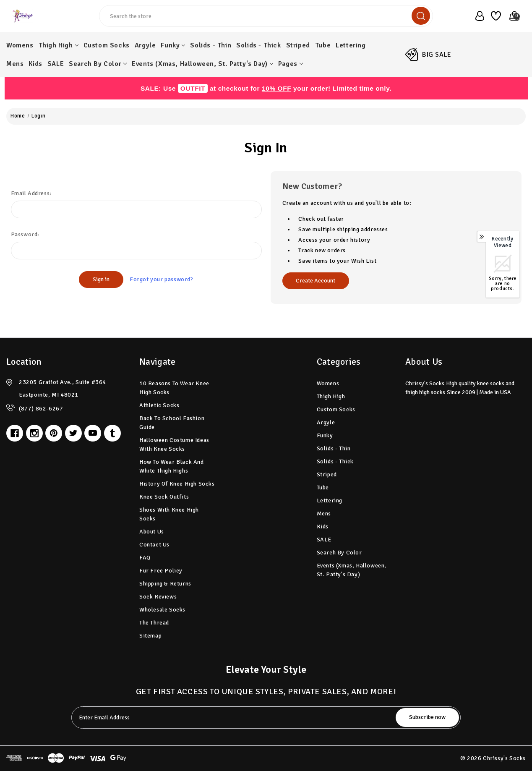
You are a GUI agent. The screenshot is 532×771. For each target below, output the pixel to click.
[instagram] (34, 433)
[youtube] (93, 433)
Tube (323, 45)
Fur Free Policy (161, 571)
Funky (173, 45)
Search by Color (98, 64)
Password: (25, 234)
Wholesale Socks (162, 610)
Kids (35, 64)
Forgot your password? (162, 279)
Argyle (145, 45)
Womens (20, 45)
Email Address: (31, 193)
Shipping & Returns (165, 584)
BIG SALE (437, 55)
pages (291, 64)
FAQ (145, 558)
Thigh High (59, 45)
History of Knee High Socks (177, 484)
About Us (152, 532)
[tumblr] (112, 433)
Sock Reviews (158, 597)
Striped (298, 45)
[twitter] (73, 433)
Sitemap (150, 636)
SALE (56, 64)
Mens (15, 64)
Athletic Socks (159, 405)
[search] (421, 16)
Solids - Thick (258, 45)
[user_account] (477, 16)
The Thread (154, 623)
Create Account (316, 281)
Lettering (351, 45)
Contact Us (154, 545)
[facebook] (15, 433)
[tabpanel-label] (235, 717)
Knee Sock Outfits (164, 497)
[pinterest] (54, 433)
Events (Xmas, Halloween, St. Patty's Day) (202, 64)
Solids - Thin (211, 45)
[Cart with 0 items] (512, 16)
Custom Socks (107, 45)
